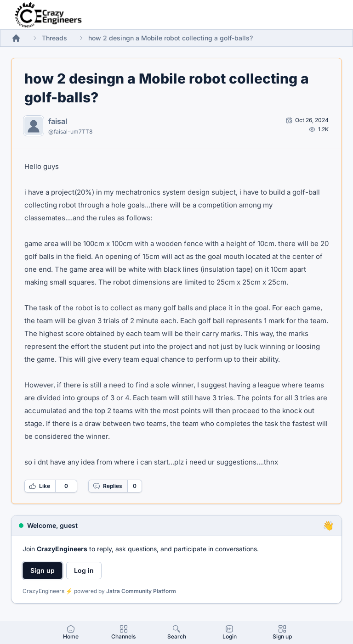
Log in (84, 570)
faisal (58, 121)
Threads (54, 38)
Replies (108, 486)
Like (40, 486)
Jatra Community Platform (141, 591)
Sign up (43, 570)
